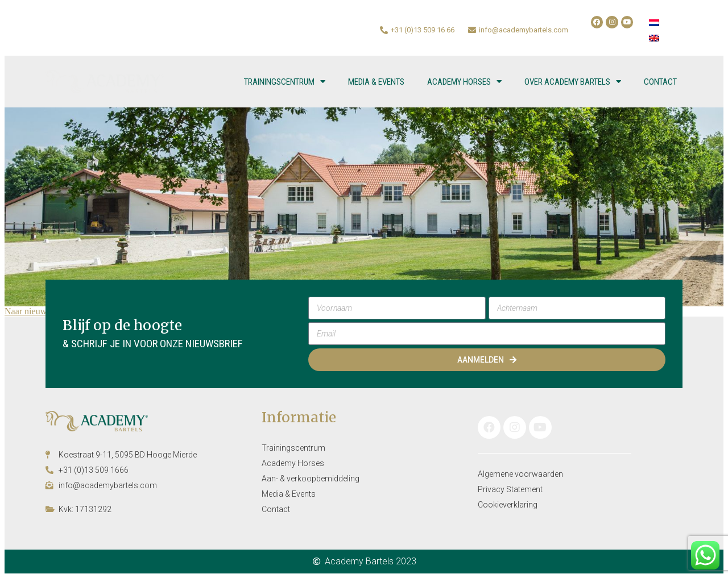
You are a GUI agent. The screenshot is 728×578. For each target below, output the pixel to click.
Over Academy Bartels (573, 82)
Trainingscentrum (285, 82)
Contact (660, 82)
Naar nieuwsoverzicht (44, 311)
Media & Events (376, 82)
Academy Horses (464, 82)
